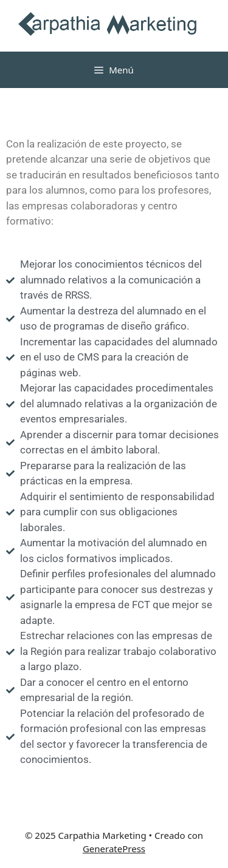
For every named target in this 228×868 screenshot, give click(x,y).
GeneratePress (114, 849)
